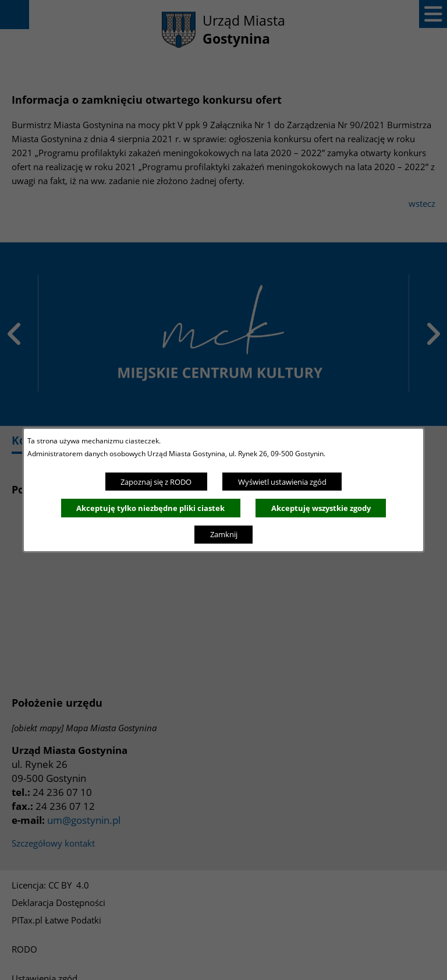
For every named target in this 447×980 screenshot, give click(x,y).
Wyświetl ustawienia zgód (282, 482)
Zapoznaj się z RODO (156, 482)
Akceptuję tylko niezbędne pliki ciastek (150, 508)
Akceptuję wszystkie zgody (321, 508)
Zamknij (224, 534)
